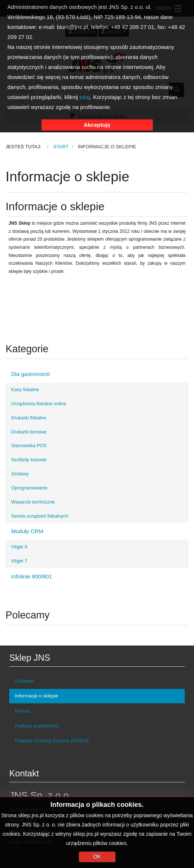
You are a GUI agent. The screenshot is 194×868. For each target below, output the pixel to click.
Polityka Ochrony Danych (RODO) (52, 741)
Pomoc (22, 711)
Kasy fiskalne (25, 390)
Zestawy (20, 474)
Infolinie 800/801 (32, 576)
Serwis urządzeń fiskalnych (40, 516)
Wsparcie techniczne (33, 502)
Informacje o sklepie (37, 696)
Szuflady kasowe (29, 460)
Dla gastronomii (30, 374)
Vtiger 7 (19, 561)
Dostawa (24, 681)
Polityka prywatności (37, 726)
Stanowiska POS (29, 445)
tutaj (85, 97)
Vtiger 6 (19, 547)
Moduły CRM (27, 531)
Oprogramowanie (29, 488)
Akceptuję (97, 125)
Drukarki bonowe (29, 432)
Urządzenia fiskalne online (39, 404)
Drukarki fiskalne (29, 418)
